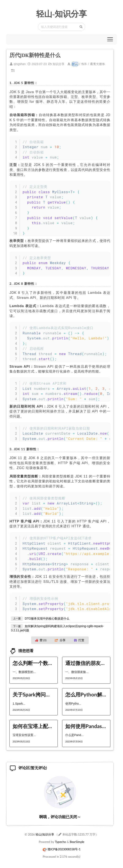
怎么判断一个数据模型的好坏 (34, 663)
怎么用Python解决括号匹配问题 (86, 694)
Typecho (60, 842)
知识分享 (59, 64)
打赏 (79, 640)
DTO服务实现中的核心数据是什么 (47, 618)
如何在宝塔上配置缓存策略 (34, 726)
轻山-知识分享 (62, 14)
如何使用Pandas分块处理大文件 (86, 726)
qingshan (20, 64)
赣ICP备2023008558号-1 (64, 849)
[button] (110, 39)
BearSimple (77, 842)
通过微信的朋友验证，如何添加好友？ (86, 663)
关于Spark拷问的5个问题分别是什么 (34, 694)
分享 (60, 640)
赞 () (41, 640)
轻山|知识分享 (45, 834)
